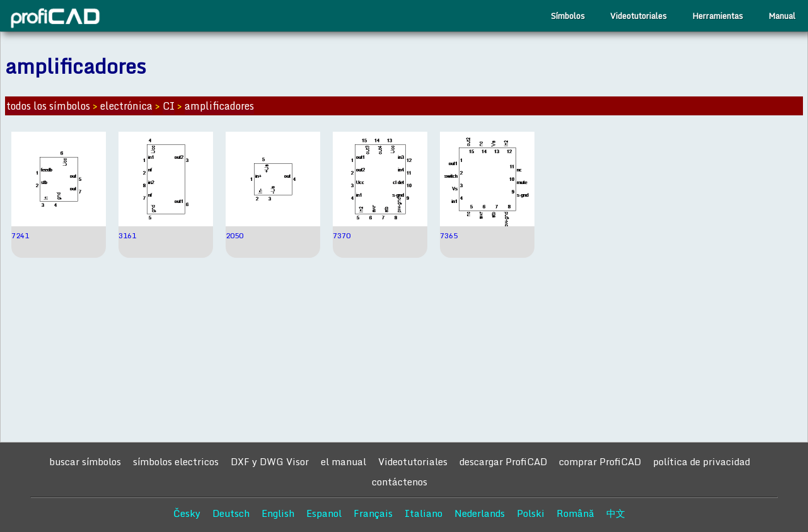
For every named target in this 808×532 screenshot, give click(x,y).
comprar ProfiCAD (600, 461)
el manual (343, 461)
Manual (782, 16)
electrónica (126, 106)
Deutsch (231, 513)
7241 (20, 235)
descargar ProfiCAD (503, 461)
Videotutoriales (638, 16)
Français (373, 513)
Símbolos (568, 16)
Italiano (424, 513)
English (278, 513)
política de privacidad (701, 461)
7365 (449, 235)
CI (169, 106)
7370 (342, 235)
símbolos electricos (176, 461)
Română (575, 513)
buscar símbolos (85, 461)
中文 (616, 513)
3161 (127, 235)
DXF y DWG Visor (270, 461)
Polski (531, 513)
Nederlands (480, 513)
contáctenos (400, 482)
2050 (234, 235)
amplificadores (219, 106)
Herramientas (718, 16)
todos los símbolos (48, 106)
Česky (187, 513)
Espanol (324, 513)
